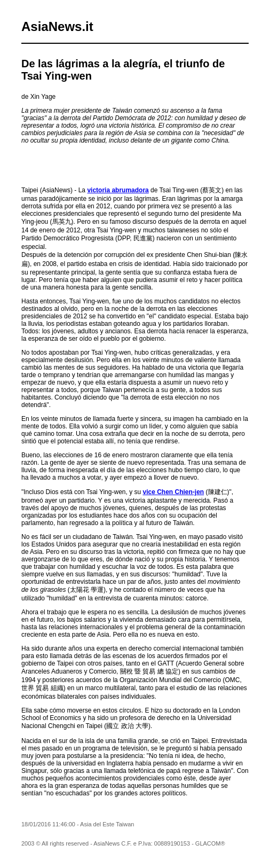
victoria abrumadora (118, 190)
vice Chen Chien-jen (173, 492)
